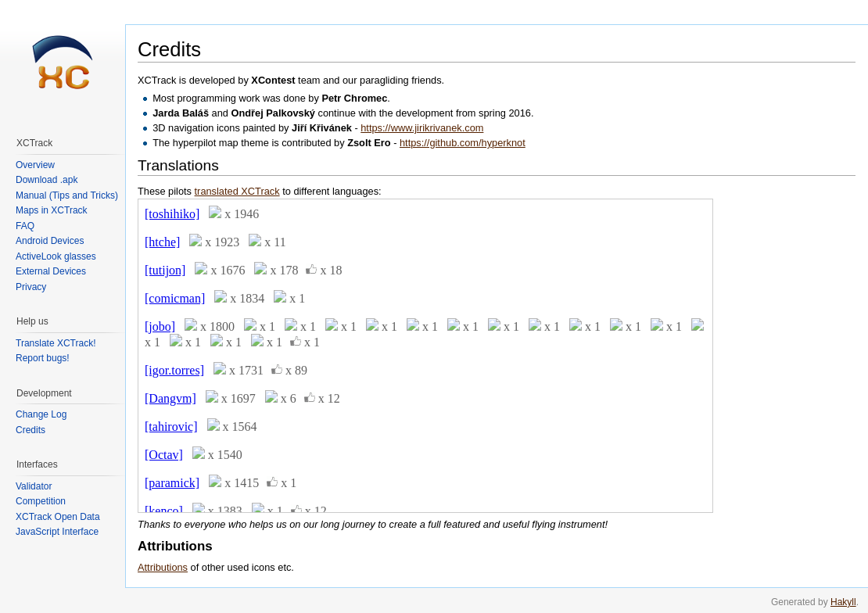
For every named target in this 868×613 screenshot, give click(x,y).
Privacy (31, 287)
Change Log (41, 414)
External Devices (51, 271)
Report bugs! (43, 358)
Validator (34, 486)
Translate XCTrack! (56, 343)
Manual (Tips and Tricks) (67, 195)
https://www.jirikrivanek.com (422, 128)
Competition (41, 501)
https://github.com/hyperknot (463, 143)
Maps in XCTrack (52, 210)
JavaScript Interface (57, 532)
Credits (30, 430)
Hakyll (843, 602)
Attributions (163, 567)
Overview (35, 165)
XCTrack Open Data (58, 517)
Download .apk (47, 180)
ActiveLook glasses (56, 256)
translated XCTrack (237, 191)
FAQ (25, 226)
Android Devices (50, 241)
